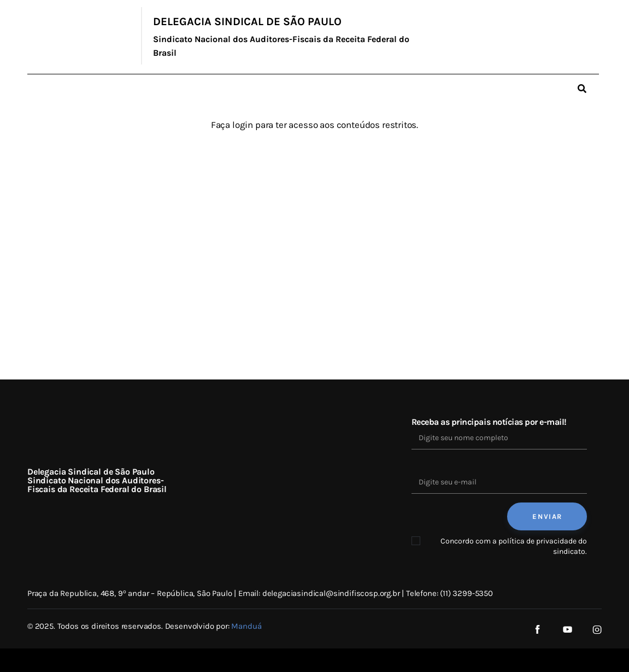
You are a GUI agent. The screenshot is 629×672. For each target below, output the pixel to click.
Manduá (246, 626)
